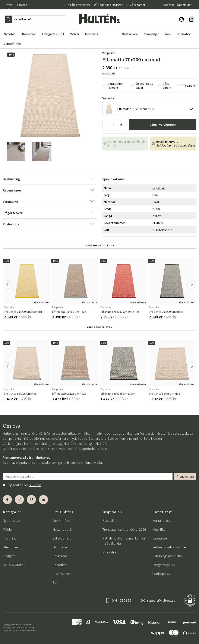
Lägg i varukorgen (163, 125)
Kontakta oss (162, 521)
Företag (22, 5)
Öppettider (184, 5)
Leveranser (160, 538)
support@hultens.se (92, 449)
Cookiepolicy (161, 574)
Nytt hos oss (12, 521)
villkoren (35, 485)
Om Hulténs (61, 521)
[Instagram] (19, 500)
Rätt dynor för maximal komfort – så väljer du (124, 541)
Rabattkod (60, 565)
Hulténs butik (62, 529)
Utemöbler (10, 547)
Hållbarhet (60, 547)
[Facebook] (7, 500)
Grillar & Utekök (14, 565)
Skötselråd (110, 552)
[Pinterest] (31, 500)
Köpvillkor (160, 529)
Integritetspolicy (164, 565)
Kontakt (169, 5)
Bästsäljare (110, 521)
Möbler (8, 529)
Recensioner (61, 574)
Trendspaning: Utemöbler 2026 (124, 529)
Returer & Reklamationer (170, 547)
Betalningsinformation (168, 556)
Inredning (10, 538)
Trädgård (9, 556)
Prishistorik (109, 73)
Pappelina (109, 53)
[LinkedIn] (43, 500)
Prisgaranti (60, 556)
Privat (9, 5)
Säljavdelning (62, 538)
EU (55, 583)
